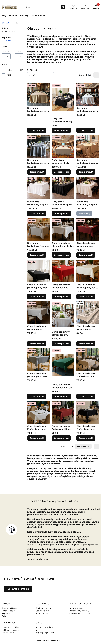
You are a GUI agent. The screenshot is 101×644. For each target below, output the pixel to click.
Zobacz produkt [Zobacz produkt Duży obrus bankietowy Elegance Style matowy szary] (37, 255)
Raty (4, 616)
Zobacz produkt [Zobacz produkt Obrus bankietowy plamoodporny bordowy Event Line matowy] (86, 255)
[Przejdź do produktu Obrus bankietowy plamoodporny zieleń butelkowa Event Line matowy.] (63, 365)
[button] (63, 7)
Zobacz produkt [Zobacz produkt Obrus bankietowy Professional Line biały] (37, 438)
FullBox (10, 70)
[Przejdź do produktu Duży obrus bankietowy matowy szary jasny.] (39, 146)
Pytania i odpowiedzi (11, 611)
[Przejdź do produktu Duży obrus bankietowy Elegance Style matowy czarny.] (63, 188)
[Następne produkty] (83, 446)
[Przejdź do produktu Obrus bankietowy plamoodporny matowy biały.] (63, 315)
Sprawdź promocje (18, 589)
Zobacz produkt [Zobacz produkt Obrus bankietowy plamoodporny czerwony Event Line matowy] (61, 296)
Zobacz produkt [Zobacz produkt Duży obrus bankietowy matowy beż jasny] (37, 130)
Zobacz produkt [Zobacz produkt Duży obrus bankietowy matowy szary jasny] (37, 172)
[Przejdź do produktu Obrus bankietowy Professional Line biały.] (39, 412)
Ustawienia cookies (10, 627)
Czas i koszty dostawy (79, 611)
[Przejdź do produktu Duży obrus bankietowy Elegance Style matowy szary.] (39, 229)
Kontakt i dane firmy (44, 627)
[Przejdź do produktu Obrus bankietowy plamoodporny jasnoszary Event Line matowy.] (39, 313)
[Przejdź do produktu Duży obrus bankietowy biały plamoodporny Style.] (63, 146)
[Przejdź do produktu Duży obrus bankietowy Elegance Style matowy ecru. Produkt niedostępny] (88, 188)
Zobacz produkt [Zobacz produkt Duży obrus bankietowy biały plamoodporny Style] (61, 172)
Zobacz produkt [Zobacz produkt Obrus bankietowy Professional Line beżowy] (86, 396)
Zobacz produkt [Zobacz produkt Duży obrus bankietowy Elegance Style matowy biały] (37, 213)
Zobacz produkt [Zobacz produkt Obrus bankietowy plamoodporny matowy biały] (61, 344)
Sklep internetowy (48, 641)
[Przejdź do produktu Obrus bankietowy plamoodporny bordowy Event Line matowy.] (88, 229)
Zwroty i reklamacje (11, 608)
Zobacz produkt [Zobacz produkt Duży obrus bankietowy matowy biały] (86, 130)
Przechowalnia (42, 613)
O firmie (39, 630)
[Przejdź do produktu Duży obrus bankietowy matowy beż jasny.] (39, 94)
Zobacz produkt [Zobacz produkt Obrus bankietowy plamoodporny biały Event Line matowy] (61, 255)
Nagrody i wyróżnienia (45, 632)
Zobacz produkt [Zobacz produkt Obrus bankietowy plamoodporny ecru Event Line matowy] (86, 296)
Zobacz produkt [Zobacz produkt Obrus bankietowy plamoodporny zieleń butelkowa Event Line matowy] (61, 396)
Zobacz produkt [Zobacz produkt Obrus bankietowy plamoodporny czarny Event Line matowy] (37, 296)
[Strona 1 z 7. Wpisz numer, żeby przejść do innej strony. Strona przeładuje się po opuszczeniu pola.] (86, 75)
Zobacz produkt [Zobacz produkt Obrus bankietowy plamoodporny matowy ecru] (86, 344)
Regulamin (7, 613)
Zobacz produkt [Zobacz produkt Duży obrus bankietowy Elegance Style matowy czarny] (61, 213)
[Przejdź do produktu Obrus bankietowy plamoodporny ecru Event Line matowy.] (88, 271)
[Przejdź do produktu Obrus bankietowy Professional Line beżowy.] (88, 360)
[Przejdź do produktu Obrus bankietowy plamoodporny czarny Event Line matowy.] (39, 271)
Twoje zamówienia (44, 608)
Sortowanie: (32, 70)
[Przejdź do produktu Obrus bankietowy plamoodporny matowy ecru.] (88, 313)
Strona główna (7, 23)
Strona (81, 75)
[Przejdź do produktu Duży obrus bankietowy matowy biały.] (88, 94)
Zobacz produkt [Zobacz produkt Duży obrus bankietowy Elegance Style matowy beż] (86, 172)
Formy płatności (76, 608)
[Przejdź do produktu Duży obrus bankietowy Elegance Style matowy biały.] (39, 188)
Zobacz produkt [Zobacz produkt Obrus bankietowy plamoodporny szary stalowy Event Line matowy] (37, 396)
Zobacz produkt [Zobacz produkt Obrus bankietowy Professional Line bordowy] (61, 438)
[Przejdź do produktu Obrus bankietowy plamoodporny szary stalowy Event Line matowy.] (39, 360)
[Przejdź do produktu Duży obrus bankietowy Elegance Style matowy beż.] (88, 146)
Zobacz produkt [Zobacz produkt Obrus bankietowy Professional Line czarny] (86, 438)
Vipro (9, 75)
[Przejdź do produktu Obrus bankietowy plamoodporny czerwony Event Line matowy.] (63, 271)
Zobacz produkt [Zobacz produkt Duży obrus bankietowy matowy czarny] (61, 130)
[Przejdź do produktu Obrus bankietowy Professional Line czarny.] (88, 412)
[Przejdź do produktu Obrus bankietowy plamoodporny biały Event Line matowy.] (63, 229)
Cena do (18, 52)
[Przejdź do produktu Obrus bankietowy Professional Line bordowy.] (63, 412)
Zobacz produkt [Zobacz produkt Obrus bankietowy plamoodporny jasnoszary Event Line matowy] (37, 344)
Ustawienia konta (43, 611)
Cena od (6, 52)
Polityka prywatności (11, 630)
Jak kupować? (8, 632)
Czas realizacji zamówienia (81, 613)
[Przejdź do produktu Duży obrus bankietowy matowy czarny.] (63, 100)
